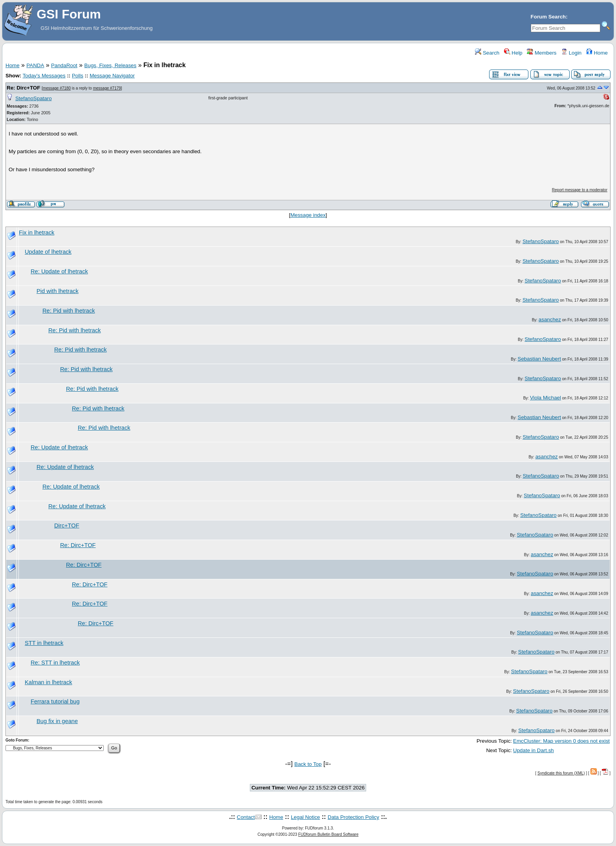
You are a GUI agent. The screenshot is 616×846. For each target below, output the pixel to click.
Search (487, 53)
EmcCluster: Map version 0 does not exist (561, 741)
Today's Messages (44, 76)
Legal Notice (305, 817)
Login (571, 53)
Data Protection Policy (353, 817)
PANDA (35, 65)
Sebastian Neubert (539, 359)
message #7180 (57, 88)
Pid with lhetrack (58, 291)
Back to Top (308, 764)
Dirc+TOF (67, 526)
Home (597, 53)
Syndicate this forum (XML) (561, 773)
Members (542, 53)
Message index (308, 215)
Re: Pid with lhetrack (69, 311)
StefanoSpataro (34, 98)
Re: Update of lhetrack (59, 271)
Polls (78, 76)
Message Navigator (112, 76)
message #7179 (107, 88)
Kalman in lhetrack (49, 682)
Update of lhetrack (48, 252)
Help (513, 53)
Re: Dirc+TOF (23, 88)
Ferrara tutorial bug (55, 701)
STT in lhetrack (44, 643)
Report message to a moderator (580, 190)
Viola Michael (545, 398)
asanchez (550, 320)
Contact (246, 817)
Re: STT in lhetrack (55, 663)
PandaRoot (64, 65)
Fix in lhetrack (37, 233)
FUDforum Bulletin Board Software (328, 834)
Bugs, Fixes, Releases (111, 65)
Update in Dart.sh (533, 750)
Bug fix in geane (57, 721)
